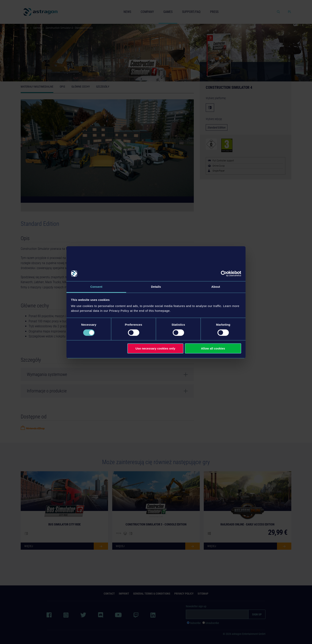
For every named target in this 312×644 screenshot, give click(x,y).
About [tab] (216, 287)
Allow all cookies (213, 348)
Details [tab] (156, 287)
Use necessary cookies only (155, 348)
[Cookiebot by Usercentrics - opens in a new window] (224, 274)
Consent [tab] (96, 287)
